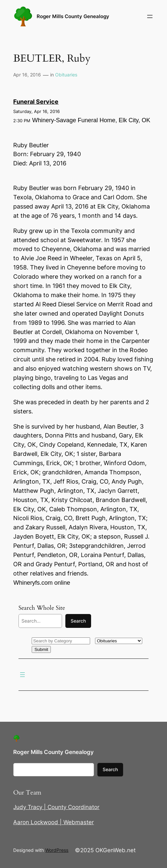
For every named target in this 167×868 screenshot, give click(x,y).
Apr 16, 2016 (27, 75)
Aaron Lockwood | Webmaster (53, 822)
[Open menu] (150, 16)
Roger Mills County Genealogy (73, 16)
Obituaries (66, 75)
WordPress (57, 850)
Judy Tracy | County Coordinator (56, 807)
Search (78, 621)
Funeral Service (36, 102)
